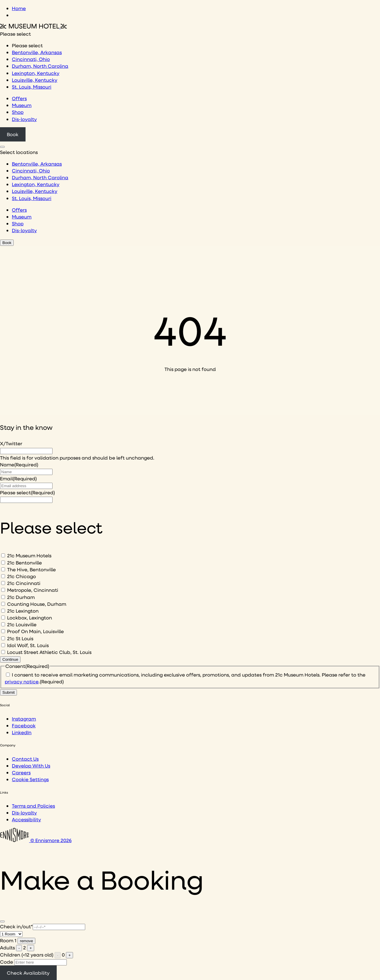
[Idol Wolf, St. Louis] (3, 645)
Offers (19, 98)
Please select (27, 492)
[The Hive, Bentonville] (3, 569)
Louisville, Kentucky (35, 80)
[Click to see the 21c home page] (33, 27)
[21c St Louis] (3, 638)
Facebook (24, 725)
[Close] (2, 921)
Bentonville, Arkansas (37, 52)
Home (19, 8)
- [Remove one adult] (19, 948)
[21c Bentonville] (3, 563)
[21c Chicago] (3, 576)
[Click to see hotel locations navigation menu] (2, 147)
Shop (18, 112)
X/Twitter (11, 443)
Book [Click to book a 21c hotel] (13, 134)
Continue (10, 659)
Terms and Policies (33, 806)
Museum (22, 105)
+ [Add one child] (69, 955)
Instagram (24, 719)
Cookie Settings (30, 779)
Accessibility (26, 819)
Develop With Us (31, 766)
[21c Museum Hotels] (3, 555)
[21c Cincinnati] (3, 583)
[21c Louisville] (3, 624)
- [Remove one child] (58, 955)
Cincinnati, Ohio (31, 59)
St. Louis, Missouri (32, 87)
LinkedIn (22, 732)
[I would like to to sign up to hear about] (26, 500)
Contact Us (25, 759)
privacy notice (22, 681)
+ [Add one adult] (31, 948)
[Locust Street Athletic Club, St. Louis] (3, 652)
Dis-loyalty (24, 119)
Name (19, 464)
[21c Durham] (3, 597)
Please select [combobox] (15, 34)
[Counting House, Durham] (3, 604)
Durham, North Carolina (40, 66)
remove (26, 941)
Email (18, 478)
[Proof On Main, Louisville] (3, 631)
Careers (21, 772)
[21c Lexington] (3, 611)
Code (7, 962)
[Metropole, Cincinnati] (3, 590)
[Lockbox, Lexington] (3, 618)
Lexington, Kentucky (36, 73)
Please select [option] (27, 45)
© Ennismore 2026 (36, 840)
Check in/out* (16, 926)
